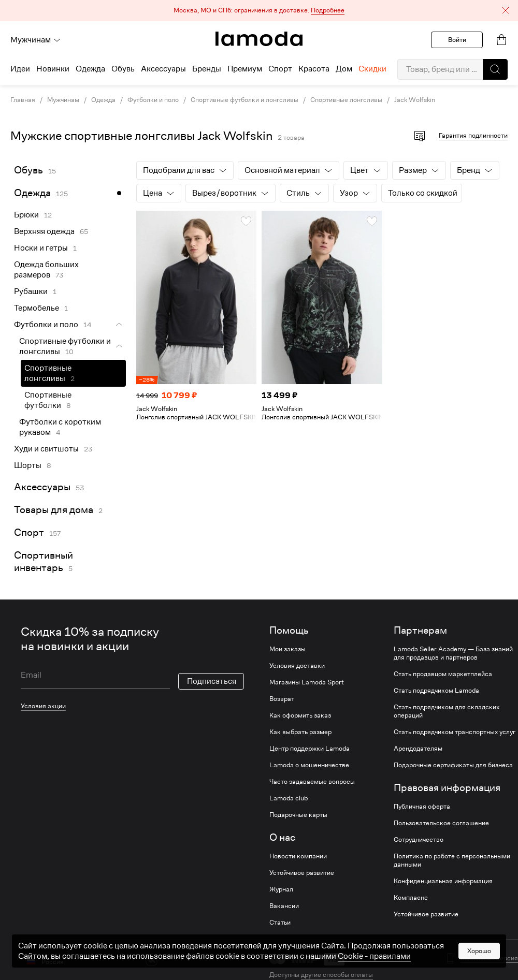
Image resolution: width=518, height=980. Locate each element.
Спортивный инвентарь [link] (44, 561)
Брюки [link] (26, 215)
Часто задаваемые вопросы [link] (312, 782)
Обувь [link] (28, 170)
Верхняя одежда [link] (44, 231)
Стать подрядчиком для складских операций (447, 711)
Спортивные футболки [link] (48, 400)
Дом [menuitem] (344, 69)
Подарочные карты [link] (298, 815)
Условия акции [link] (43, 706)
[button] (259, 11)
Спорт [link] (29, 532)
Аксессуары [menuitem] (163, 69)
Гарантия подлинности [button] (473, 135)
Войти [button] (457, 40)
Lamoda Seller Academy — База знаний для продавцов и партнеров (453, 653)
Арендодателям (418, 749)
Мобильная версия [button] (489, 958)
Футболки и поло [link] (153, 100)
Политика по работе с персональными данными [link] (452, 860)
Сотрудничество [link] (419, 840)
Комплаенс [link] (411, 898)
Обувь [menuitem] (123, 69)
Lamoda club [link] (289, 798)
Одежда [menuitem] (90, 69)
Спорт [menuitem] (280, 69)
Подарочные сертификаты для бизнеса (453, 765)
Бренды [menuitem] (207, 69)
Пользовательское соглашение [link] (441, 823)
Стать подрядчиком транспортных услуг (455, 732)
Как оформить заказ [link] (300, 715)
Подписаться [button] (212, 681)
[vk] (152, 960)
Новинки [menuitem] (53, 69)
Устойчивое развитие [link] (302, 873)
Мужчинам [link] (63, 100)
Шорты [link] (28, 465)
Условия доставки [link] (297, 666)
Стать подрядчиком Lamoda (436, 691)
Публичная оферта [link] (422, 807)
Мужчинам (36, 40)
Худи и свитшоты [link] (46, 449)
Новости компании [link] (298, 856)
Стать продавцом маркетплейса (443, 674)
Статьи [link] (280, 923)
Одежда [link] (103, 100)
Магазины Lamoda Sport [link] (307, 682)
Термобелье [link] (37, 308)
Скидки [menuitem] (372, 69)
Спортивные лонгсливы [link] (346, 100)
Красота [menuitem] (314, 69)
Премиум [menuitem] (245, 69)
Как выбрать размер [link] (300, 732)
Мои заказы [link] (287, 649)
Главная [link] (23, 100)
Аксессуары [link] (42, 487)
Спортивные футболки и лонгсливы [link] (244, 100)
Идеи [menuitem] (20, 69)
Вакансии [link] (284, 906)
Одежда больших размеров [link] (46, 270)
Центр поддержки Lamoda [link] (310, 749)
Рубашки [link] (31, 291)
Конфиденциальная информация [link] (443, 881)
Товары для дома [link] (54, 510)
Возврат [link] (282, 699)
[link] (259, 39)
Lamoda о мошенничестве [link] (309, 765)
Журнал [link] (281, 889)
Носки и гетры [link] (41, 248)
